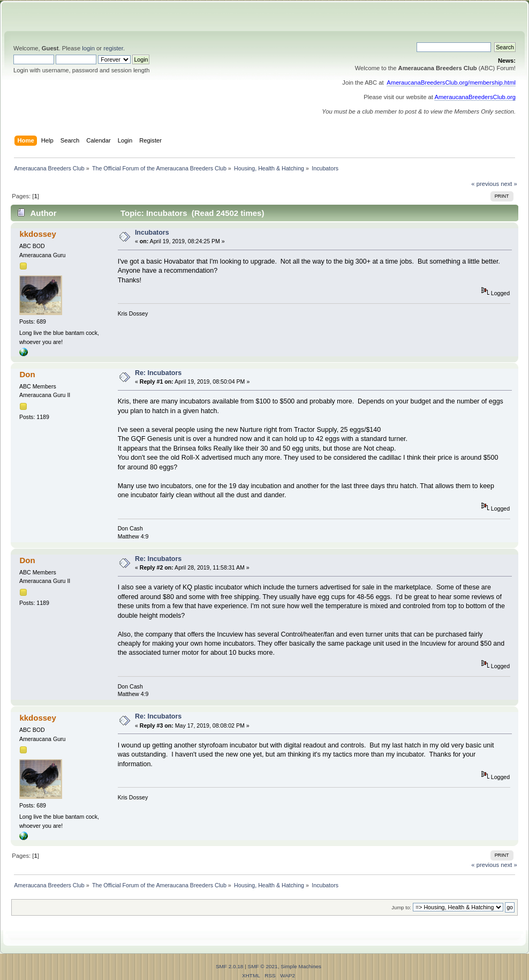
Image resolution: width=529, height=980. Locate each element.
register (113, 48)
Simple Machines (301, 966)
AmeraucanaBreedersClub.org (475, 97)
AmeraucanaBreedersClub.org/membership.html (451, 83)
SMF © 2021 (263, 966)
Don (27, 374)
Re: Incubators (158, 373)
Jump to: (401, 907)
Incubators (152, 233)
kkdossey (37, 234)
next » (509, 184)
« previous (485, 184)
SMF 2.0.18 (230, 966)
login (88, 48)
